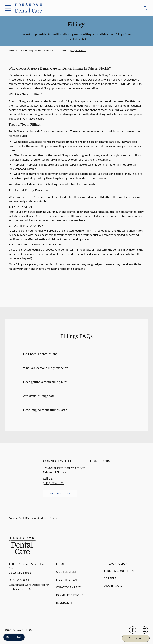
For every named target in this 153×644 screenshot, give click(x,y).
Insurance (65, 603)
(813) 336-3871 (78, 50)
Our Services (66, 572)
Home (61, 564)
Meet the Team (68, 580)
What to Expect (68, 587)
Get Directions (60, 493)
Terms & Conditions (120, 571)
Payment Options (70, 595)
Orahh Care (113, 586)
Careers (110, 578)
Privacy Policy (115, 564)
